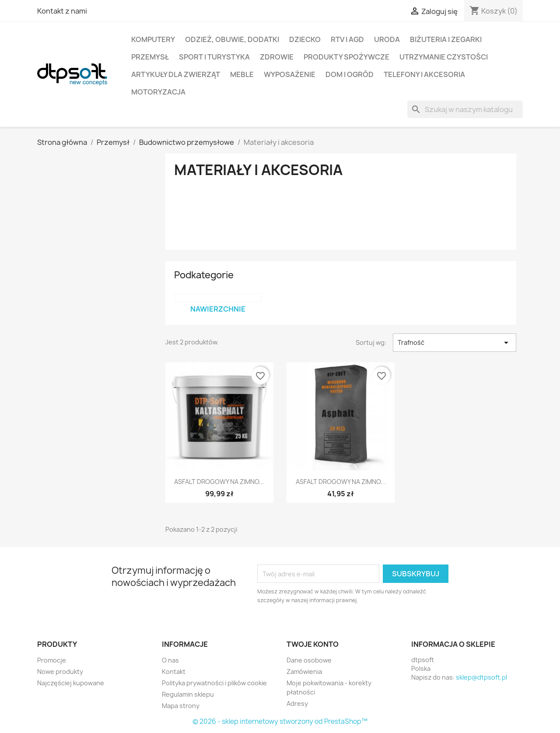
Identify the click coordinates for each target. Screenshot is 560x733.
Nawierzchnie (218, 309)
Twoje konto (313, 644)
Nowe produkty (60, 672)
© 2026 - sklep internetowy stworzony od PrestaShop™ (280, 721)
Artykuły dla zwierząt (176, 74)
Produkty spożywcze (346, 57)
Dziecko (305, 39)
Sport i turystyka (214, 57)
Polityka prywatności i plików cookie (214, 683)
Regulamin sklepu (188, 694)
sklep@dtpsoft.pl (481, 677)
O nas (170, 660)
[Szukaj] (465, 109)
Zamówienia (304, 672)
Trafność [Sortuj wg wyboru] (455, 343)
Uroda (387, 39)
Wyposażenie (290, 74)
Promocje (52, 660)
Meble (242, 74)
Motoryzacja (158, 92)
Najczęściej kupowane (71, 683)
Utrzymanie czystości (444, 57)
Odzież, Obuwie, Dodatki (232, 39)
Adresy (297, 703)
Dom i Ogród (350, 74)
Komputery (153, 39)
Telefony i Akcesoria (424, 74)
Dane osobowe (309, 660)
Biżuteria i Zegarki (446, 39)
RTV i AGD (347, 39)
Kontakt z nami (62, 11)
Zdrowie (277, 57)
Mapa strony (181, 706)
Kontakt (174, 672)
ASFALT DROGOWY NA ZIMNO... (219, 482)
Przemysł (150, 57)
